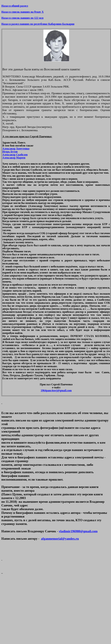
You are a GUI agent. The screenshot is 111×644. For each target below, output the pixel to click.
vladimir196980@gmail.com (78, 531)
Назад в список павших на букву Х (23, 12)
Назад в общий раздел (15, 6)
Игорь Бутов (10, 152)
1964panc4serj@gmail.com (56, 390)
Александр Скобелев (15, 155)
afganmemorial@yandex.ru (60, 539)
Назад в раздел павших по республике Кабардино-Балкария (38, 24)
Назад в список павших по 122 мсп (22, 18)
